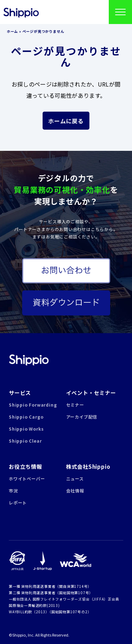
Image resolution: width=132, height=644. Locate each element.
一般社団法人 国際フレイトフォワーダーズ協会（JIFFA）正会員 (64, 599)
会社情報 (75, 491)
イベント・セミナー (91, 393)
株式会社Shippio (88, 466)
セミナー (75, 405)
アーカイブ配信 (82, 417)
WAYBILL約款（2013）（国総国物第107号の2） (50, 612)
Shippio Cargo (26, 417)
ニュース (75, 478)
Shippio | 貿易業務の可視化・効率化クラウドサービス (29, 360)
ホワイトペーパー (27, 478)
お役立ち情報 (26, 466)
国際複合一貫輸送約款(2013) (34, 605)
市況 (13, 491)
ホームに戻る (66, 121)
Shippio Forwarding (33, 405)
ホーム (12, 31)
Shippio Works (26, 429)
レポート (18, 503)
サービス (20, 393)
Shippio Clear (25, 441)
